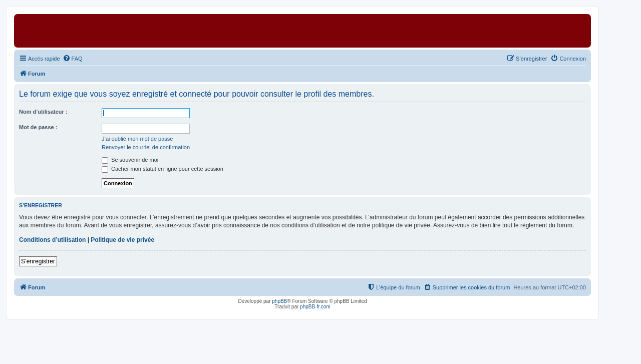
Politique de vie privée (122, 240)
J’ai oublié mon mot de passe (137, 139)
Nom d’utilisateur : (43, 112)
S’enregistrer (38, 261)
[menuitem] (73, 59)
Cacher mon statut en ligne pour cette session (163, 169)
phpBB (279, 301)
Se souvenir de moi (130, 160)
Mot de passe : (38, 127)
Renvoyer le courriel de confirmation (146, 147)
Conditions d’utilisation (52, 240)
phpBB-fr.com (315, 307)
